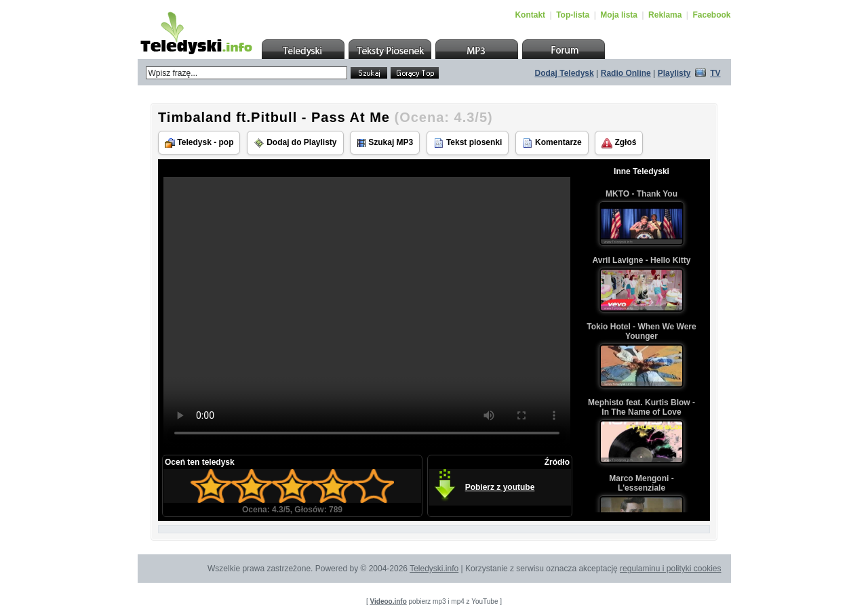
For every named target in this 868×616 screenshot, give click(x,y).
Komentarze (552, 143)
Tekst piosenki (468, 143)
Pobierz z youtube (500, 487)
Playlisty (674, 73)
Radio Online (626, 73)
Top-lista (573, 15)
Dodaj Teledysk (565, 73)
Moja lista (619, 15)
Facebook (711, 15)
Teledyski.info (434, 569)
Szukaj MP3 (385, 143)
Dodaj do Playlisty (295, 143)
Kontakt (530, 15)
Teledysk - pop (199, 143)
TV (715, 73)
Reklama (665, 15)
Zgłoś (619, 143)
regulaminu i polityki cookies (670, 569)
